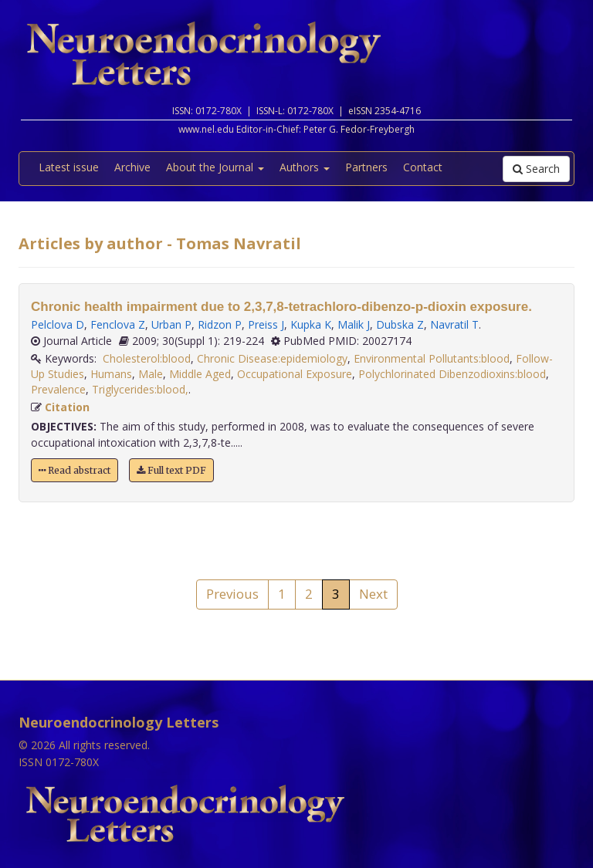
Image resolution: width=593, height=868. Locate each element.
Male (151, 374)
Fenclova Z (118, 324)
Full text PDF (171, 470)
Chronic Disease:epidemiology (272, 358)
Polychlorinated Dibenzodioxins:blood (452, 374)
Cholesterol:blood (147, 358)
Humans (111, 374)
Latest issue (69, 167)
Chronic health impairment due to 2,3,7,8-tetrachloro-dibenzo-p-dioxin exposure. (281, 307)
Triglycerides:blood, (140, 389)
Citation (67, 407)
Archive (132, 167)
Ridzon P (220, 324)
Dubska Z (400, 324)
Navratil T (454, 324)
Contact (423, 167)
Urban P (171, 324)
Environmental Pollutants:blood (432, 358)
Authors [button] (305, 167)
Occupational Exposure (295, 374)
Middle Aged (200, 374)
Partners (366, 167)
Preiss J (266, 324)
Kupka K (311, 324)
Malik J (354, 324)
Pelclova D (58, 324)
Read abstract (75, 470)
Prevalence (58, 389)
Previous (232, 594)
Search (536, 169)
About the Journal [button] (215, 167)
